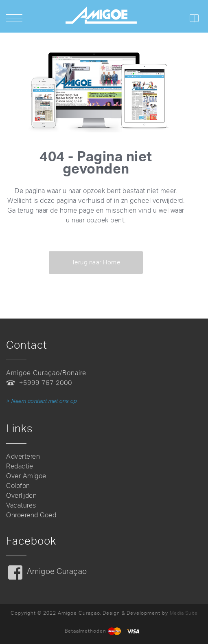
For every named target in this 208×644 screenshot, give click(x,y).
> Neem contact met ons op (42, 401)
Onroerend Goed (31, 515)
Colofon (18, 486)
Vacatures (21, 505)
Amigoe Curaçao (57, 571)
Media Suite (184, 613)
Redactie (20, 466)
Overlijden (21, 496)
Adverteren (23, 456)
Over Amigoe (26, 476)
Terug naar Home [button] (96, 262)
